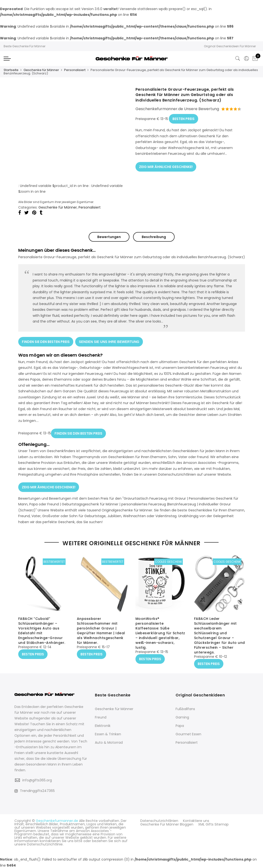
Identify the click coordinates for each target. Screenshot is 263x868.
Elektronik (103, 725)
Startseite (11, 70)
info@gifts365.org (37, 780)
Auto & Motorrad (109, 742)
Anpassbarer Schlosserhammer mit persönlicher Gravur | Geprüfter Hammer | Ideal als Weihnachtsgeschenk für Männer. (101, 631)
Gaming (182, 717)
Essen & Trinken (108, 734)
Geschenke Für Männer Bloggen (167, 824)
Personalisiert (75, 70)
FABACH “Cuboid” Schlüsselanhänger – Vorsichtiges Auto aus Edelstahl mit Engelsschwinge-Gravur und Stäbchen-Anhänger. (42, 631)
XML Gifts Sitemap (213, 824)
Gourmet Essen (188, 734)
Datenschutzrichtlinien (159, 820)
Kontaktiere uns (196, 820)
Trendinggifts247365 (35, 790)
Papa (180, 725)
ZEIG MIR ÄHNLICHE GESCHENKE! (166, 166)
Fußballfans (185, 709)
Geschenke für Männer (41, 70)
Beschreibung (154, 237)
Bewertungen (109, 237)
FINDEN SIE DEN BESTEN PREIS (46, 341)
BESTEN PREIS (183, 118)
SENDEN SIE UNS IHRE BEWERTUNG (109, 341)
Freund (101, 717)
